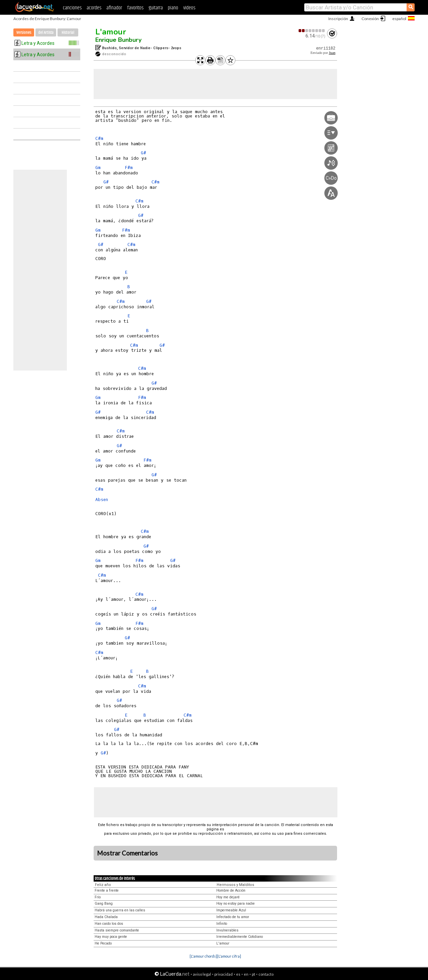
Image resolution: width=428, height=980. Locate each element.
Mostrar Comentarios (127, 853)
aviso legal (202, 974)
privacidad (224, 974)
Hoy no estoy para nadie (236, 904)
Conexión (370, 19)
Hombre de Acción (231, 890)
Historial (68, 33)
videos (189, 8)
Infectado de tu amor (233, 917)
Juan (332, 53)
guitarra (156, 8)
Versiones (24, 33)
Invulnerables (227, 930)
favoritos (135, 8)
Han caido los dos (109, 924)
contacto (266, 974)
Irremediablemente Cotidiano (240, 937)
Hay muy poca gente (111, 937)
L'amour (111, 32)
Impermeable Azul (231, 910)
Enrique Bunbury (118, 40)
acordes (94, 8)
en (246, 974)
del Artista (46, 33)
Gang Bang (104, 904)
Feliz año (103, 885)
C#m (99, 138)
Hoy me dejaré (228, 897)
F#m (129, 168)
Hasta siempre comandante (117, 930)
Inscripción (338, 19)
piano (173, 8)
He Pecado (103, 943)
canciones (72, 8)
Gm (98, 168)
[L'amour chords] (203, 956)
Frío (98, 897)
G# (143, 153)
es (238, 974)
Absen (102, 500)
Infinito (222, 924)
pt (253, 974)
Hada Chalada (106, 917)
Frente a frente (107, 890)
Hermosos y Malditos (235, 885)
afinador (114, 8)
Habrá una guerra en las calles (120, 910)
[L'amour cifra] (229, 956)
